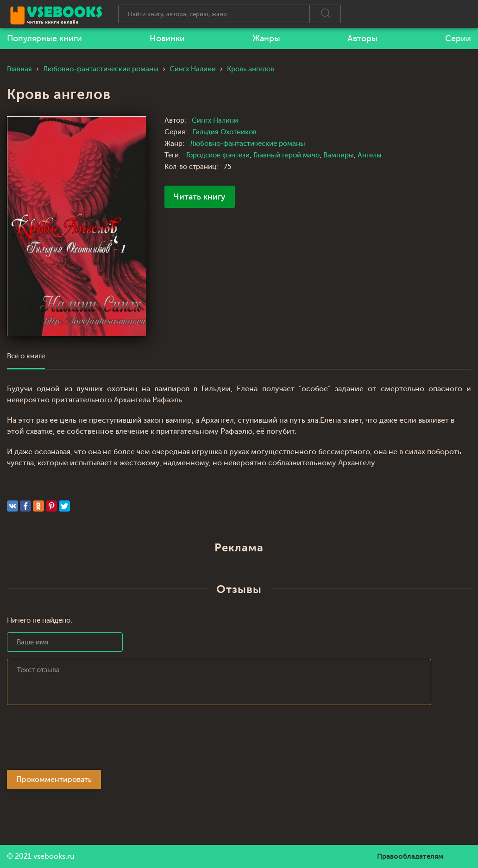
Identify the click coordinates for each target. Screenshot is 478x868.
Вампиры (339, 155)
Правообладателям (410, 856)
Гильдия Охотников (225, 132)
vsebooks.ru (54, 856)
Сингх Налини (215, 121)
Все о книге (26, 356)
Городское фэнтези (218, 155)
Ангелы (370, 155)
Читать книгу (200, 197)
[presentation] (77, 740)
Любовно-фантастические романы (248, 144)
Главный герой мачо (286, 155)
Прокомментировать (54, 780)
